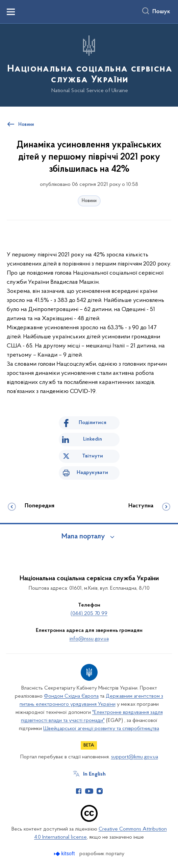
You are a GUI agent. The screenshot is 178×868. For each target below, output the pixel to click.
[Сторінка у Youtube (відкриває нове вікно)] (89, 791)
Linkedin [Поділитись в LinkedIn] (93, 439)
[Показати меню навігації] (11, 12)
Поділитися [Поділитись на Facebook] (93, 423)
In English (94, 774)
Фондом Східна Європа (71, 696)
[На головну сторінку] (89, 65)
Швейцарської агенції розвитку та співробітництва (101, 729)
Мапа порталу (83, 537)
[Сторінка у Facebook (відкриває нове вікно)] (79, 791)
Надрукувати (92, 473)
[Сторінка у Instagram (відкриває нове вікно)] (100, 791)
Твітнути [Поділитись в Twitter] (93, 456)
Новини (89, 201)
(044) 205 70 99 (89, 614)
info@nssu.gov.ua (89, 639)
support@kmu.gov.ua (135, 757)
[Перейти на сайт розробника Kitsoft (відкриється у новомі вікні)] (65, 854)
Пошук (161, 12)
